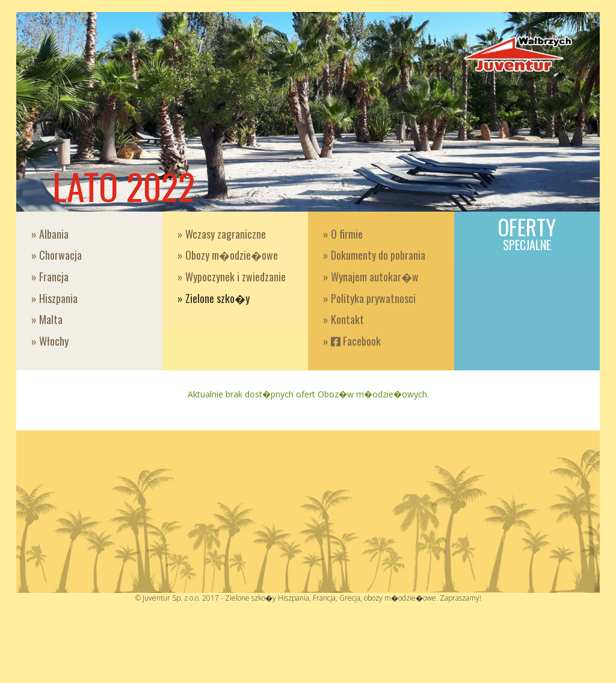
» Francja (50, 277)
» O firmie (343, 234)
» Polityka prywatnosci (369, 298)
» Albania (50, 234)
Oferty (527, 233)
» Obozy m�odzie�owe (228, 255)
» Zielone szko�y (214, 298)
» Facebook (352, 341)
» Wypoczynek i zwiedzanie (232, 277)
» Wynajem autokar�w (371, 277)
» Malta (47, 319)
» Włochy (50, 341)
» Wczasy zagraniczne (222, 234)
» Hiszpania (54, 298)
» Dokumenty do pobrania (374, 255)
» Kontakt (343, 319)
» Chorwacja (57, 255)
